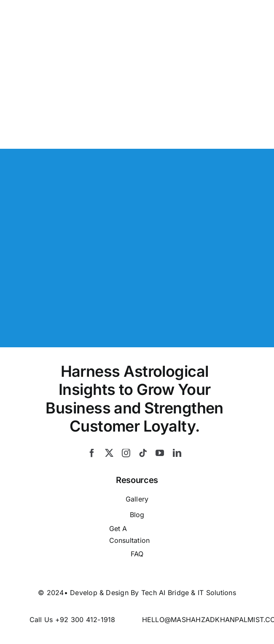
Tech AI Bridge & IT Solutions (189, 593)
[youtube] (160, 453)
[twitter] (109, 453)
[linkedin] (177, 453)
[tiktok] (143, 453)
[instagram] (126, 453)
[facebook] (92, 453)
